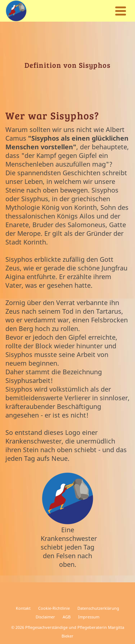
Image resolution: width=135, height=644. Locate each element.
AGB (67, 617)
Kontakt (23, 608)
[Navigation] (121, 11)
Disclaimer (45, 617)
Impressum (89, 617)
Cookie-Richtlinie (54, 608)
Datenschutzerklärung (98, 608)
